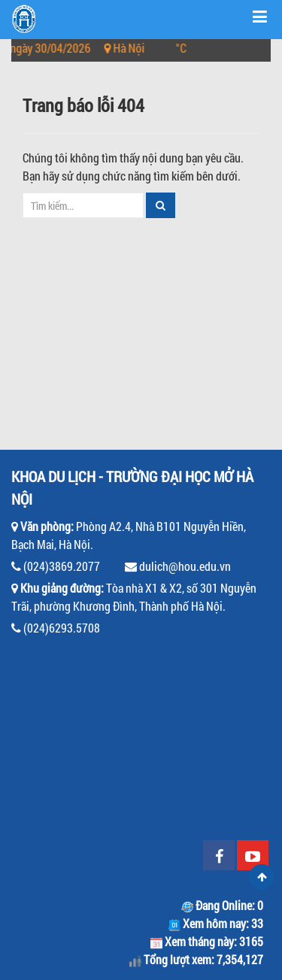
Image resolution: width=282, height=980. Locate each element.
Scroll (262, 877)
